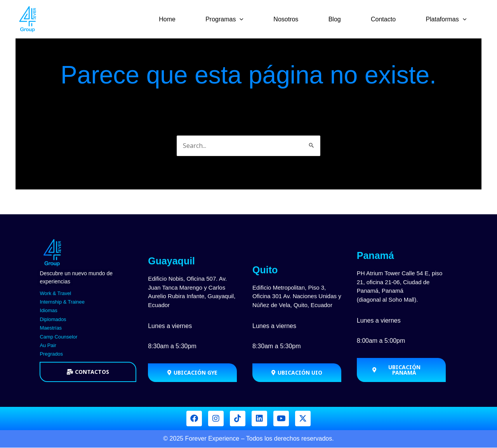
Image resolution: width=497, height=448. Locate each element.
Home (178, 19)
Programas (234, 19)
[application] (249, 19)
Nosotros (293, 19)
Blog (340, 19)
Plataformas (447, 19)
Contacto (386, 19)
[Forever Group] (29, 19)
